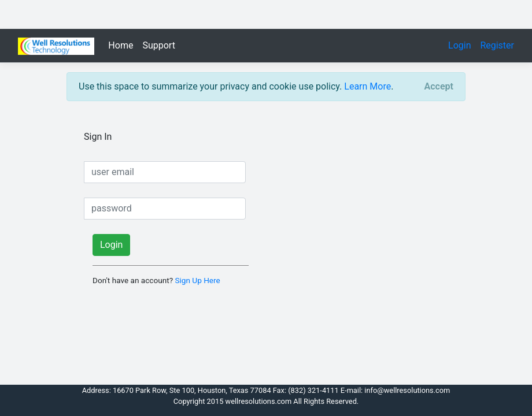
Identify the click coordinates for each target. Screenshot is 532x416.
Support (158, 45)
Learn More (367, 86)
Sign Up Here (197, 280)
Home (121, 45)
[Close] (439, 87)
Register (497, 45)
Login (463, 45)
